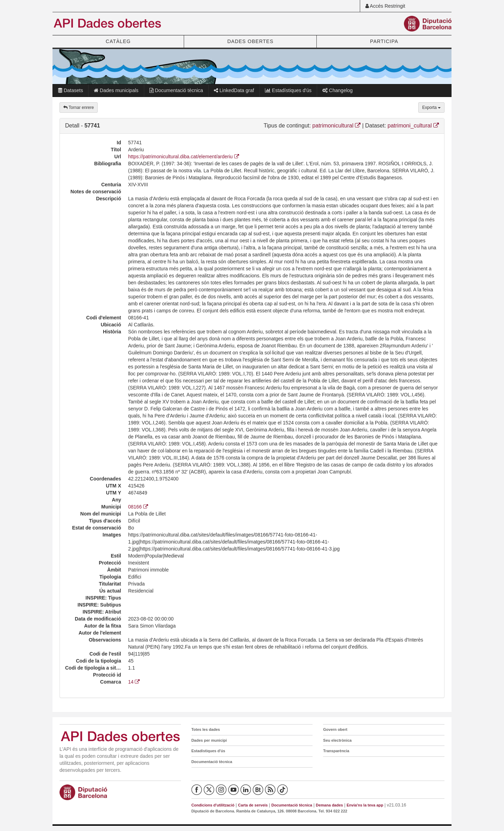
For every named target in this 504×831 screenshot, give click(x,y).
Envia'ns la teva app (365, 805)
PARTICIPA (384, 41)
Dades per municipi (209, 740)
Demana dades (329, 805)
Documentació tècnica (176, 90)
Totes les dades (206, 729)
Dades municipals (116, 90)
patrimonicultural (336, 126)
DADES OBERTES (250, 41)
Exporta (431, 108)
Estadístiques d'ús (288, 90)
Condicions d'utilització (213, 805)
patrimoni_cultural (413, 126)
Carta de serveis (253, 805)
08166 (138, 507)
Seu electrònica (337, 740)
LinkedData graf (234, 90)
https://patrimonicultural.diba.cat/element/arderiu (184, 157)
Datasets (71, 90)
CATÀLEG (118, 41)
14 (134, 682)
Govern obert (335, 729)
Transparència (336, 751)
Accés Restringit (385, 6)
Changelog (338, 90)
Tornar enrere (79, 108)
